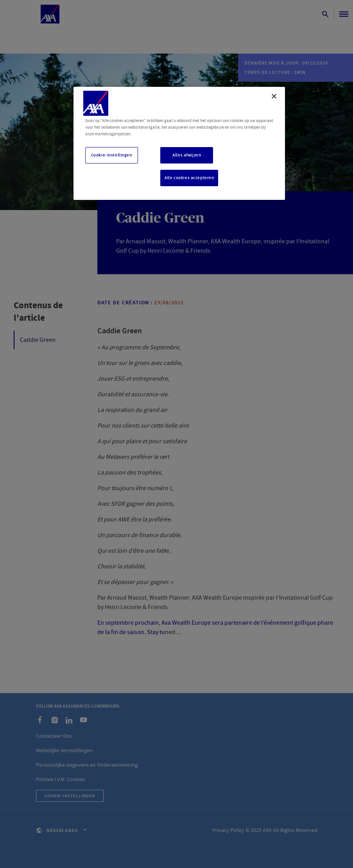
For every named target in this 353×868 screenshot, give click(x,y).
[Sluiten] (274, 96)
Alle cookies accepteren (189, 178)
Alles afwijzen (187, 155)
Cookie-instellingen (112, 155)
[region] (179, 143)
